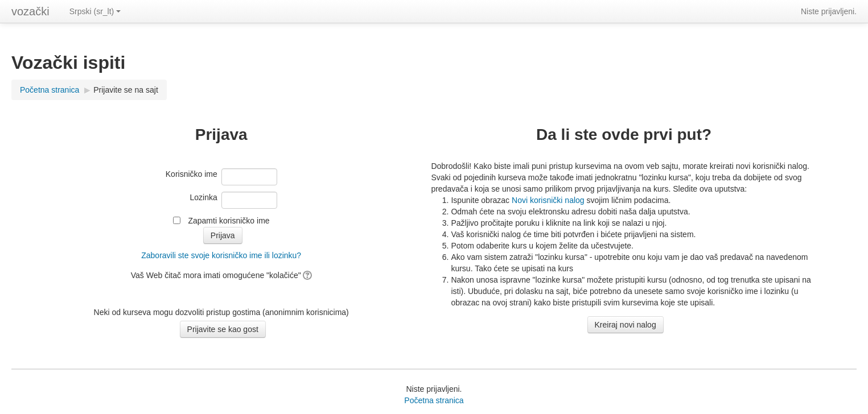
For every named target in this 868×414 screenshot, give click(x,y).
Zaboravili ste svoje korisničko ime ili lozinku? (221, 255)
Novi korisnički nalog (548, 200)
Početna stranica (50, 90)
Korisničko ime (192, 174)
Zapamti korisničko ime (229, 221)
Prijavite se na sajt (126, 90)
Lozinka (204, 197)
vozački (30, 11)
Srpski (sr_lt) (95, 11)
